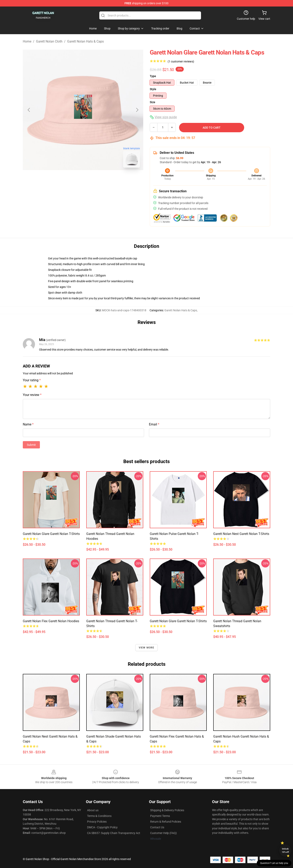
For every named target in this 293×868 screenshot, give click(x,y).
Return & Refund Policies (166, 822)
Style (153, 89)
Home (27, 41)
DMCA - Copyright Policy (102, 827)
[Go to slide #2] (94, 180)
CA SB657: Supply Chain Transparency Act (114, 833)
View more (147, 648)
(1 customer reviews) (181, 61)
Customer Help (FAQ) (163, 833)
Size (153, 102)
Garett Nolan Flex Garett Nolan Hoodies (51, 621)
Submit (31, 445)
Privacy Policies (97, 822)
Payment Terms (160, 816)
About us (93, 810)
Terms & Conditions (99, 816)
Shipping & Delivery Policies (167, 810)
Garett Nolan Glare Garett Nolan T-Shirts (51, 534)
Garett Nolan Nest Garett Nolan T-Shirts (241, 534)
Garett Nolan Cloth (49, 41)
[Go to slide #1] (72, 180)
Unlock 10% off (285, 850)
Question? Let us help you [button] (274, 863)
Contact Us (157, 827)
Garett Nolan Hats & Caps (85, 41)
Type (153, 76)
